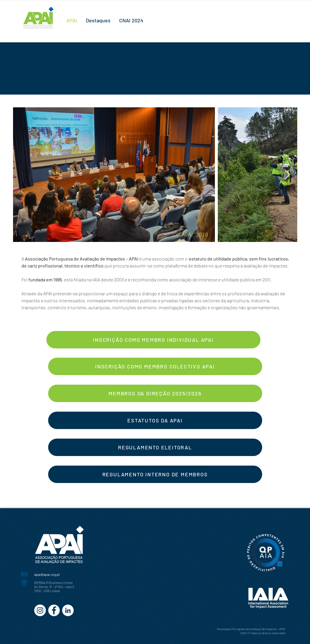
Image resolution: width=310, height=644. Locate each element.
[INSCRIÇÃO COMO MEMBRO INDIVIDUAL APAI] (153, 340)
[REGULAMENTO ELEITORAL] (155, 447)
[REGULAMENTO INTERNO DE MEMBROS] (155, 474)
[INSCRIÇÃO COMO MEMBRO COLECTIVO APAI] (155, 366)
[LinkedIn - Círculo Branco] (68, 610)
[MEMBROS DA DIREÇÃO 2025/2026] (155, 393)
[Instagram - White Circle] (40, 610)
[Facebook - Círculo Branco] (54, 610)
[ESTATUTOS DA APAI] (155, 420)
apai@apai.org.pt (47, 574)
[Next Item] (287, 175)
